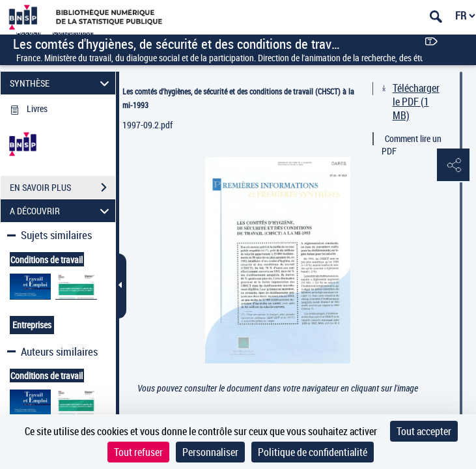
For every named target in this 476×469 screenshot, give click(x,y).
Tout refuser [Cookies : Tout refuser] (138, 452)
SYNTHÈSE (61, 83)
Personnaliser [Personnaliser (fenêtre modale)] (210, 452)
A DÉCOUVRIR (61, 211)
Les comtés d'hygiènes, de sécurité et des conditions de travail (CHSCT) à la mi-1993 (238, 98)
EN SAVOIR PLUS (63, 188)
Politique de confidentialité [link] (313, 452)
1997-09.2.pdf (147, 125)
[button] (453, 165)
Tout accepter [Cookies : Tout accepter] (424, 431)
